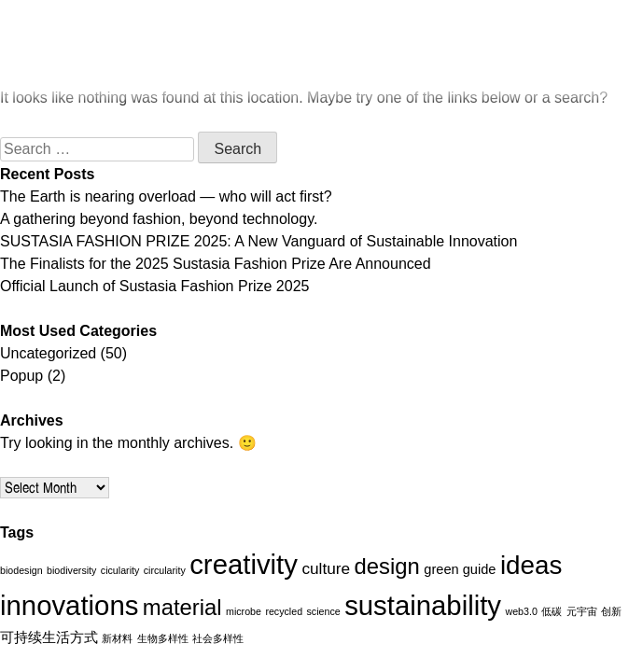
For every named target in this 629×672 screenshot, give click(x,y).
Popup (21, 376)
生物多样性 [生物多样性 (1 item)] (163, 638)
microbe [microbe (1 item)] (244, 611)
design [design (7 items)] (387, 566)
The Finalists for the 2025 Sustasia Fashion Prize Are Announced (216, 264)
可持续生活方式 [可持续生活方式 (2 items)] (49, 637)
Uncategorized (48, 353)
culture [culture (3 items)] (326, 568)
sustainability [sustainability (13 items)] (423, 605)
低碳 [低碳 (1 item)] (552, 611)
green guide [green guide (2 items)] (460, 569)
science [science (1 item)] (324, 611)
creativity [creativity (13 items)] (244, 564)
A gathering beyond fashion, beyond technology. (159, 219)
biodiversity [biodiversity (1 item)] (71, 570)
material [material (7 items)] (182, 607)
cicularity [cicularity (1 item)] (120, 570)
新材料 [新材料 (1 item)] (117, 638)
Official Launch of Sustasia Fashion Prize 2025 (154, 286)
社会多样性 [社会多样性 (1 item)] (218, 638)
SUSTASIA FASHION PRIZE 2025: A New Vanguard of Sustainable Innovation (259, 241)
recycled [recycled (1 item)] (284, 611)
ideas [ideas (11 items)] (531, 565)
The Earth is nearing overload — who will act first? (166, 196)
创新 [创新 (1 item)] (611, 611)
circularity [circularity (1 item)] (165, 570)
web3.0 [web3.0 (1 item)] (522, 611)
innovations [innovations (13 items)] (69, 605)
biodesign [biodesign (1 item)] (21, 570)
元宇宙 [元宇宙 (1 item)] (582, 611)
